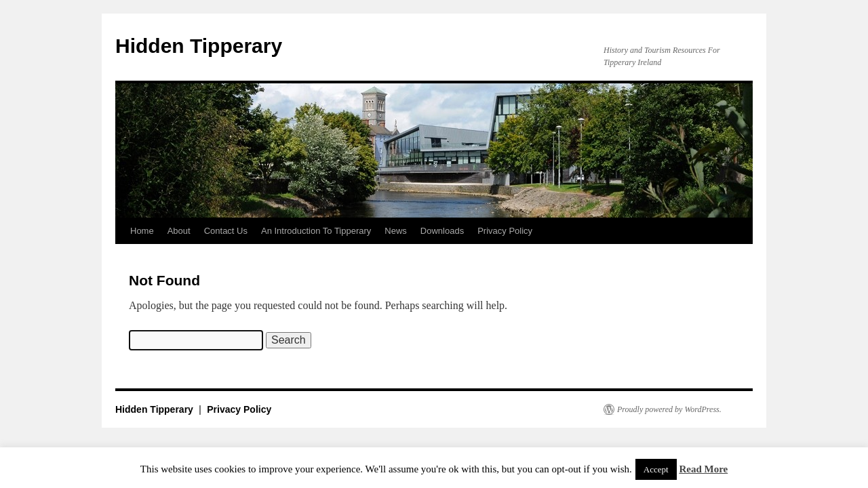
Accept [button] (656, 469)
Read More (703, 469)
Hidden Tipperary (199, 46)
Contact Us (226, 231)
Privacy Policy (505, 231)
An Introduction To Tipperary (316, 231)
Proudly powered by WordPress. (669, 409)
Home (142, 231)
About (179, 231)
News (396, 231)
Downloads (442, 231)
